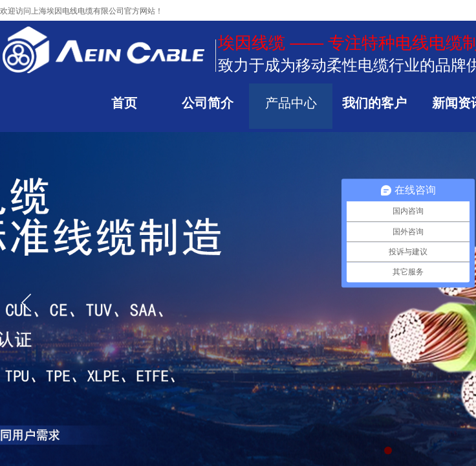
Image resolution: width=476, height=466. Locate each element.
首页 (124, 103)
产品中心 (291, 103)
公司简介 (208, 103)
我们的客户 (374, 103)
